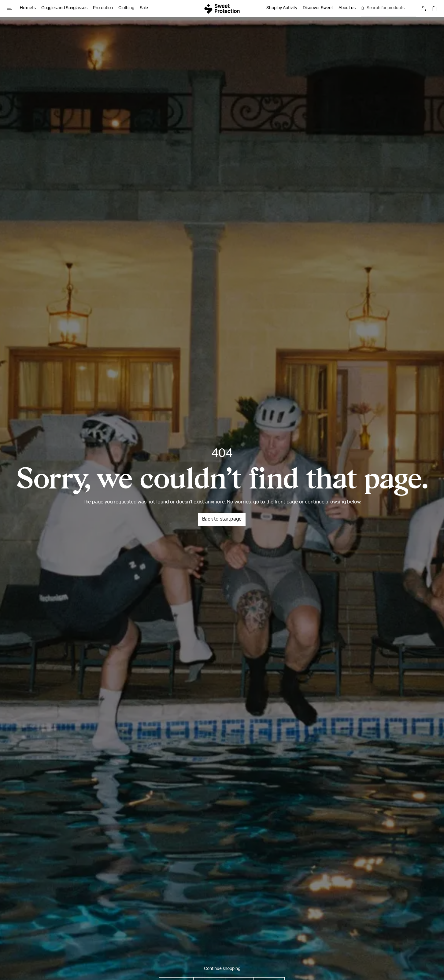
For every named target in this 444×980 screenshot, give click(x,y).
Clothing (126, 8)
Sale (144, 8)
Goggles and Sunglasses (64, 8)
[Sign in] (425, 9)
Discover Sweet (318, 8)
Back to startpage (222, 520)
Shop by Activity (282, 8)
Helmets (28, 8)
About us (347, 8)
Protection (103, 8)
